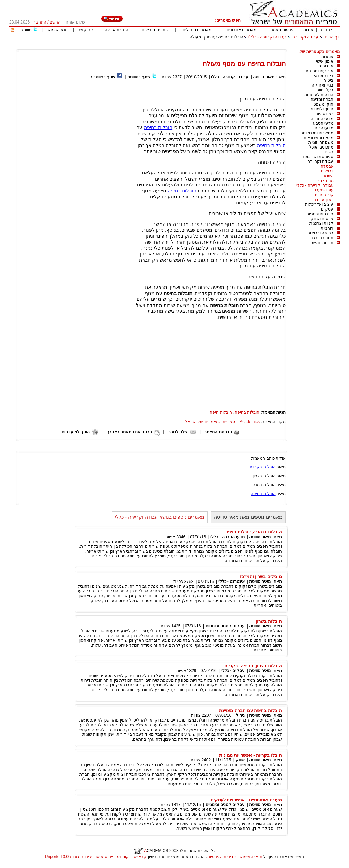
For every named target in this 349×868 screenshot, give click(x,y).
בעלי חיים (325, 90)
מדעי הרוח (324, 128)
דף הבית (329, 30)
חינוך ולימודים (321, 109)
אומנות (327, 57)
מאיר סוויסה (263, 77)
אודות (308, 30)
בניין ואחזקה (322, 85)
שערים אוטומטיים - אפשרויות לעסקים (246, 800)
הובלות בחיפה (158, 127)
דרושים (327, 171)
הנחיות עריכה (117, 30)
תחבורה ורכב (322, 238)
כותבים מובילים (155, 30)
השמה (328, 176)
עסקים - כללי (233, 671)
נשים (329, 152)
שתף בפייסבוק (102, 77)
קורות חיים (324, 195)
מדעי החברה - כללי (227, 537)
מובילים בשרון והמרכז (261, 577)
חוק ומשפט (323, 104)
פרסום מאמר (282, 30)
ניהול (240, 715)
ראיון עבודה (323, 200)
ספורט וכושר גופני (317, 157)
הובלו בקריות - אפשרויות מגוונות (251, 755)
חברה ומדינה (322, 99)
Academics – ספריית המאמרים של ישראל (222, 422)
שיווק (240, 760)
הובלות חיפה (221, 412)
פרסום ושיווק (322, 219)
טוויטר (26, 30)
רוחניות (327, 228)
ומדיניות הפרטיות (222, 857)
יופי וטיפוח (324, 114)
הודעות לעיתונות (319, 95)
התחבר (40, 22)
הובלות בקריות (262, 467)
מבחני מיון (325, 181)
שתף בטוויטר (139, 77)
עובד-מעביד (323, 190)
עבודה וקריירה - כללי (267, 37)
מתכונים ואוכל (321, 147)
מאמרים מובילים (197, 30)
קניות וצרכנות (321, 223)
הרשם (55, 22)
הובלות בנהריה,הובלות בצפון (254, 532)
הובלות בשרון (269, 621)
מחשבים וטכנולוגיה (317, 133)
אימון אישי (325, 61)
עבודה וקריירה (305, 37)
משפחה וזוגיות (321, 142)
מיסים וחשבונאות (318, 138)
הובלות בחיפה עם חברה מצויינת (251, 710)
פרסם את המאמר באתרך (130, 432)
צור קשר (86, 30)
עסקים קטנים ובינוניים (225, 626)
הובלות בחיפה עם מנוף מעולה (216, 37)
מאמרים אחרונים (241, 30)
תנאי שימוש (58, 30)
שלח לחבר (178, 432)
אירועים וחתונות (320, 71)
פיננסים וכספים (320, 214)
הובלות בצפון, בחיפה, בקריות (253, 666)
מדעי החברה (322, 119)
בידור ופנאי (324, 76)
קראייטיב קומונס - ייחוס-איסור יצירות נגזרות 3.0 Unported (96, 857)
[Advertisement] (216, 47)
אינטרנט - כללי (232, 582)
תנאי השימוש (251, 857)
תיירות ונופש (323, 243)
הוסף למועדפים (76, 432)
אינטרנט (326, 66)
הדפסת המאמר (218, 432)
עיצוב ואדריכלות (319, 204)
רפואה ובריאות (320, 233)
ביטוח (328, 80)
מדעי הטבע (323, 123)
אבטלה (327, 166)
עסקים (327, 209)
